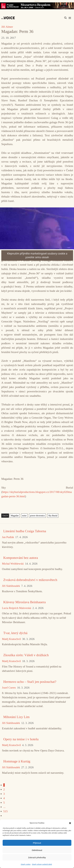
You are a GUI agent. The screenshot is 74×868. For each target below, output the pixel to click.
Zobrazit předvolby (37, 857)
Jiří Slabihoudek (11, 586)
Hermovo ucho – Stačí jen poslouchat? (30, 682)
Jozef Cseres (9, 688)
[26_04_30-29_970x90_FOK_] (37, 6)
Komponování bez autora (21, 558)
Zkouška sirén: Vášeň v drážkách (26, 655)
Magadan (15, 516)
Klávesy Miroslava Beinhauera (24, 602)
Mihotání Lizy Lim (16, 717)
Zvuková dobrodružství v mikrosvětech (30, 580)
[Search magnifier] (65, 18)
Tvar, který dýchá (15, 633)
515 (5, 811)
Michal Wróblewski (13, 564)
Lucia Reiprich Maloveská (17, 608)
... (4, 807)
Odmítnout (37, 850)
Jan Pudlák (8, 537)
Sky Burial (53, 516)
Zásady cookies (26, 864)
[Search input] (53, 18)
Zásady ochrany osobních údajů (42, 864)
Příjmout (37, 843)
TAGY (5, 516)
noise (24, 516)
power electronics (37, 516)
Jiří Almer (7, 27)
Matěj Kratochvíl (11, 639)
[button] (70, 823)
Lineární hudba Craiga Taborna (25, 531)
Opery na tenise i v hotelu (21, 739)
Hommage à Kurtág (17, 761)
